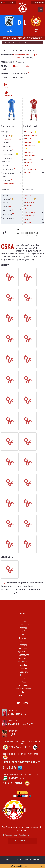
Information (23, 662)
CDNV (12, 747)
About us (24, 665)
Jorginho (28, 219)
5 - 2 (19, 747)
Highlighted (22, 703)
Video (24, 682)
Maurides (28, 172)
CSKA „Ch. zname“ (13, 783)
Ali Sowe (28, 222)
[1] (28, 73)
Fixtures (22, 638)
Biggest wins (24, 655)
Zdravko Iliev (9, 139)
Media (23, 675)
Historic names (38, 2)
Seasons (24, 645)
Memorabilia (7, 94)
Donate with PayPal (19, 866)
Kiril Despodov (30, 166)
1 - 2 (22, 778)
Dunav (13, 768)
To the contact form (22, 841)
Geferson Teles (30, 152)
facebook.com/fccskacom (17, 835)
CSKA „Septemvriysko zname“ (22, 762)
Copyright (24, 672)
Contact (22, 696)
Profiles (24, 631)
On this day (24, 658)
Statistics (22, 641)
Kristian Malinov (30, 156)
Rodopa (14, 778)
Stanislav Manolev (31, 135)
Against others (24, 652)
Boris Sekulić (30, 202)
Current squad (24, 625)
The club (22, 621)
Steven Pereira (30, 139)
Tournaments (24, 648)
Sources (24, 669)
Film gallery (24, 685)
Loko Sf (27, 747)
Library (24, 692)
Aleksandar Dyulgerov (29, 207)
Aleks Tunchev (17, 714)
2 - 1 (5, 768)
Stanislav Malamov (9, 184)
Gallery (6, 86)
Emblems (24, 635)
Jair (13, 735)
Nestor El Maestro (22, 66)
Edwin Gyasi (29, 162)
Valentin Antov (30, 212)
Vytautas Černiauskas (31, 197)
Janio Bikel (29, 159)
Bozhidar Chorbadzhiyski (30, 146)
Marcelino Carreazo (21, 724)
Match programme (24, 689)
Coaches (24, 628)
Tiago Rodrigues (30, 169)
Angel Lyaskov (30, 216)
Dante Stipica (31, 132)
